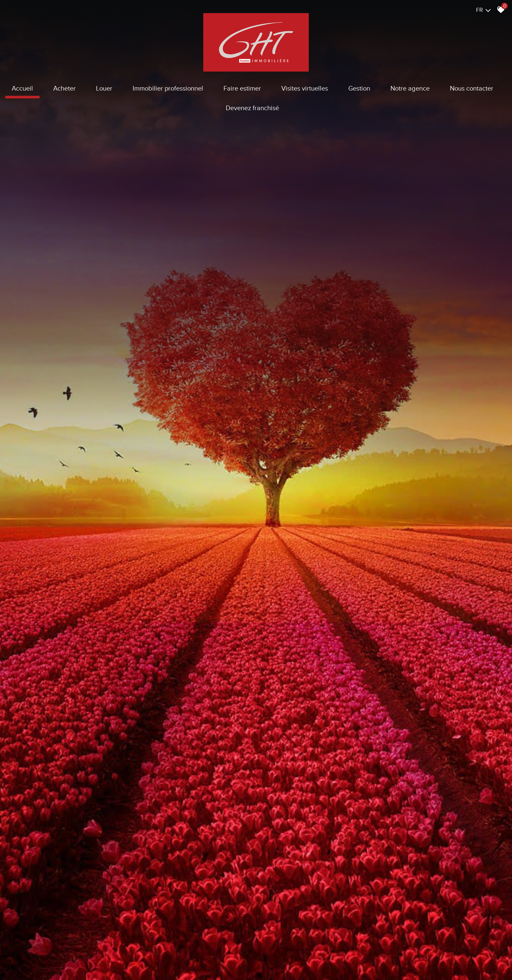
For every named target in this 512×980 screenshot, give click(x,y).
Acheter (65, 88)
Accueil (22, 88)
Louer (104, 88)
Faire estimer (242, 88)
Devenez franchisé (252, 108)
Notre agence (410, 88)
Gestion (359, 88)
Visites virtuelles (305, 88)
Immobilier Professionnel (168, 88)
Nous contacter (472, 88)
